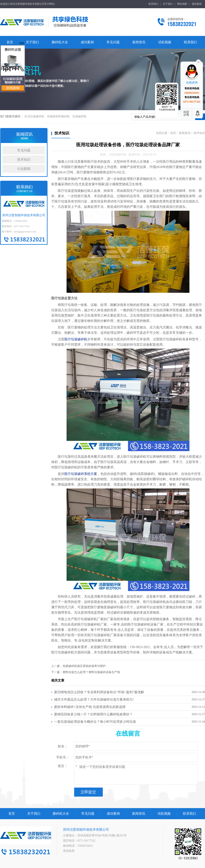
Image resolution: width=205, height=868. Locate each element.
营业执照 (69, 851)
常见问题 (113, 42)
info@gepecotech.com (25, 232)
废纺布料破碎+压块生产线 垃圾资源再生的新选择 (90, 707)
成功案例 (87, 42)
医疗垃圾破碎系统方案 (81, 474)
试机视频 (165, 42)
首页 (10, 42)
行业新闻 (24, 169)
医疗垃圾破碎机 (76, 339)
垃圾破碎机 (79, 116)
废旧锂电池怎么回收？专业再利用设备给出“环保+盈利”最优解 (99, 692)
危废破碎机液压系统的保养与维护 (84, 666)
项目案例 (197, 4)
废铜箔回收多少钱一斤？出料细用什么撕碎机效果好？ (93, 714)
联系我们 (153, 4)
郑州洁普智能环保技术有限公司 (24, 206)
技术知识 (24, 160)
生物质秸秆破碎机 (58, 116)
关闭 (22, 43)
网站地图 (182, 4)
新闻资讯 (139, 42)
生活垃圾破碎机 (34, 116)
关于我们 (168, 4)
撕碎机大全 (60, 42)
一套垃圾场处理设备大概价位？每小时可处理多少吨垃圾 (95, 722)
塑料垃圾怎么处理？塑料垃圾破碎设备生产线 (91, 672)
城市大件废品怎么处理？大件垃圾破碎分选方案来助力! (94, 699)
